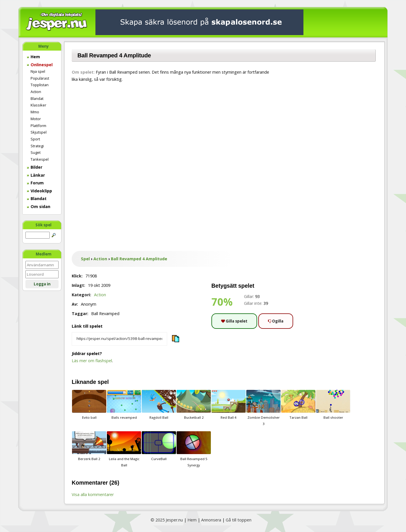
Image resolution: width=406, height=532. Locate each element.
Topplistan (40, 85)
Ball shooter (333, 405)
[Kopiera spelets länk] (119, 339)
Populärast (40, 78)
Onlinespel (40, 65)
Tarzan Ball (298, 405)
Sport (35, 139)
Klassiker (38, 105)
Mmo (35, 112)
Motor (36, 119)
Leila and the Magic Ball (124, 449)
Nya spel (38, 71)
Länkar (36, 175)
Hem (33, 57)
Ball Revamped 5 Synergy (194, 449)
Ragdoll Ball (159, 405)
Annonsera (211, 520)
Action (36, 92)
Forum (35, 183)
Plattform (38, 126)
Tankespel (40, 159)
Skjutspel (39, 132)
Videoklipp (39, 191)
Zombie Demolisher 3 (263, 408)
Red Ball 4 (229, 405)
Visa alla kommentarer (93, 494)
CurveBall (159, 446)
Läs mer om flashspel (92, 361)
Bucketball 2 (194, 405)
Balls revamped (124, 405)
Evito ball (89, 405)
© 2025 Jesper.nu (167, 520)
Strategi (37, 146)
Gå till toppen (239, 520)
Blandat (37, 98)
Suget (36, 152)
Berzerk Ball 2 (89, 446)
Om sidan (39, 206)
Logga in (42, 284)
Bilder (35, 167)
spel (103, 382)
